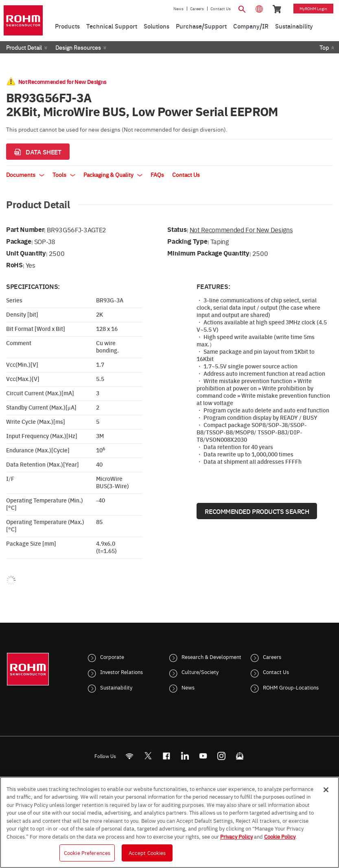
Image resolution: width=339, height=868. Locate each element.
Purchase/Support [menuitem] (201, 26)
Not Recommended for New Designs (241, 229)
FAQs (157, 174)
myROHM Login (313, 9)
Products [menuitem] (67, 26)
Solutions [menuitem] (156, 26)
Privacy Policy (236, 836)
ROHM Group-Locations (291, 687)
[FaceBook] (166, 756)
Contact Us (221, 9)
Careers (197, 9)
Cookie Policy (280, 836)
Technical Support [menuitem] (112, 26)
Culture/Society (200, 672)
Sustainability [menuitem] (294, 26)
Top (324, 47)
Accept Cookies (147, 853)
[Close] (326, 790)
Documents (25, 174)
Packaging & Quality (113, 174)
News (178, 9)
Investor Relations (121, 672)
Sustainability (116, 687)
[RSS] (129, 756)
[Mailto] (239, 756)
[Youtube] (203, 756)
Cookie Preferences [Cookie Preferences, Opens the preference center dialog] (87, 853)
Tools (64, 174)
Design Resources (78, 47)
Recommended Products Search (257, 511)
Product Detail (24, 47)
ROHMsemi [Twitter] (148, 756)
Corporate (112, 657)
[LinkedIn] (185, 756)
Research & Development (211, 657)
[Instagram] (221, 756)
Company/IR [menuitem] (251, 26)
